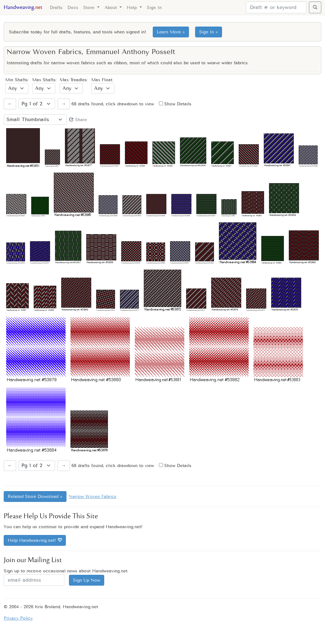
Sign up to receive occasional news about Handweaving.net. (66, 571)
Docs (73, 8)
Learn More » (171, 32)
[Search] (276, 7)
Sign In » (209, 32)
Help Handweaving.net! (35, 540)
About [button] (111, 8)
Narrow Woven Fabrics (92, 497)
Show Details (175, 104)
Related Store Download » (35, 497)
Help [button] (133, 8)
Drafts (56, 8)
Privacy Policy (18, 618)
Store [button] (90, 8)
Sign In (154, 8)
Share (78, 120)
